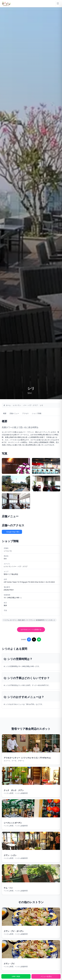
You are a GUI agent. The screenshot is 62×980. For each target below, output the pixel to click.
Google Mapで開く (12, 532)
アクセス (25, 413)
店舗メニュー (14, 413)
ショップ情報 (37, 413)
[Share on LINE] (39, 639)
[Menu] (58, 4)
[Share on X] (34, 639)
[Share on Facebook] (29, 639)
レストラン (17, 405)
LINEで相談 (16, 976)
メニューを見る (46, 976)
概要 (5, 413)
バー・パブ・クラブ (30, 405)
